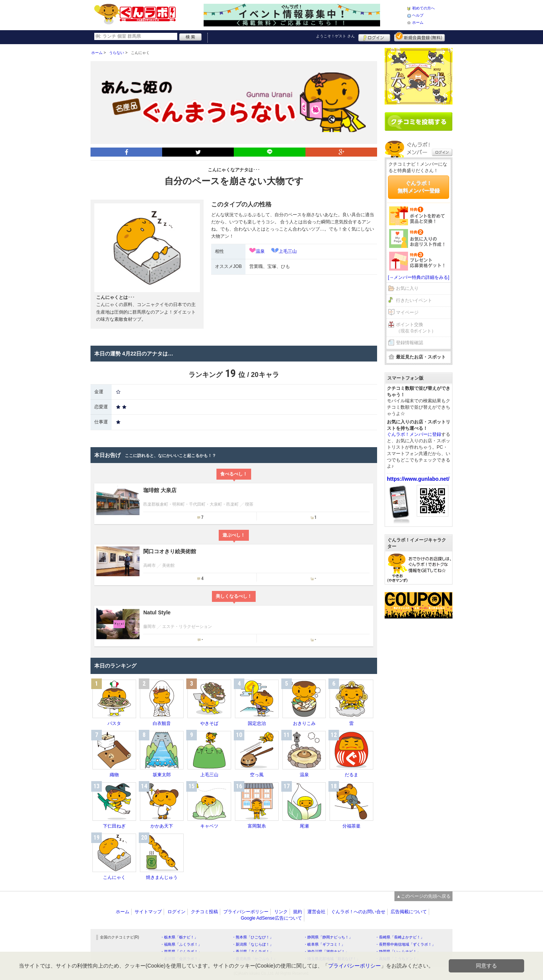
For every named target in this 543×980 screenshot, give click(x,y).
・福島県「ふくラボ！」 (181, 944)
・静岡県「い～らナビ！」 (398, 952)
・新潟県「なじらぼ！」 (253, 944)
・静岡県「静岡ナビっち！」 (328, 937)
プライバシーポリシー (246, 912)
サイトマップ (148, 912)
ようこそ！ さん (335, 36)
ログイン (374, 37)
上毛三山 (288, 251)
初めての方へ (423, 8)
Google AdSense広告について (271, 918)
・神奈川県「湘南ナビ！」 (326, 952)
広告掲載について (409, 912)
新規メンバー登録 (420, 37)
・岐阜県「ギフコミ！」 (324, 944)
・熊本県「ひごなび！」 (253, 937)
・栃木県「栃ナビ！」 (179, 937)
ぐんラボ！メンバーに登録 (414, 434)
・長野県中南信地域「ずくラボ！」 (405, 944)
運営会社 (316, 912)
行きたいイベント (414, 300)
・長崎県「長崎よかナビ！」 (400, 937)
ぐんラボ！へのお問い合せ (358, 912)
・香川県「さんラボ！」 (253, 952)
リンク (281, 912)
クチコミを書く (419, 122)
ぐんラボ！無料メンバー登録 (419, 187)
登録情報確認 (410, 343)
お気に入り (407, 288)
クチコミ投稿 (204, 912)
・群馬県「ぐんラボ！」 (181, 952)
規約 (298, 912)
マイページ (407, 312)
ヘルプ (418, 15)
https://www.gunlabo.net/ (418, 479)
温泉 (260, 251)
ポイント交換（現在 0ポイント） (416, 328)
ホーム (418, 22)
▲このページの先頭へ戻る (423, 896)
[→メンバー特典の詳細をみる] (419, 277)
